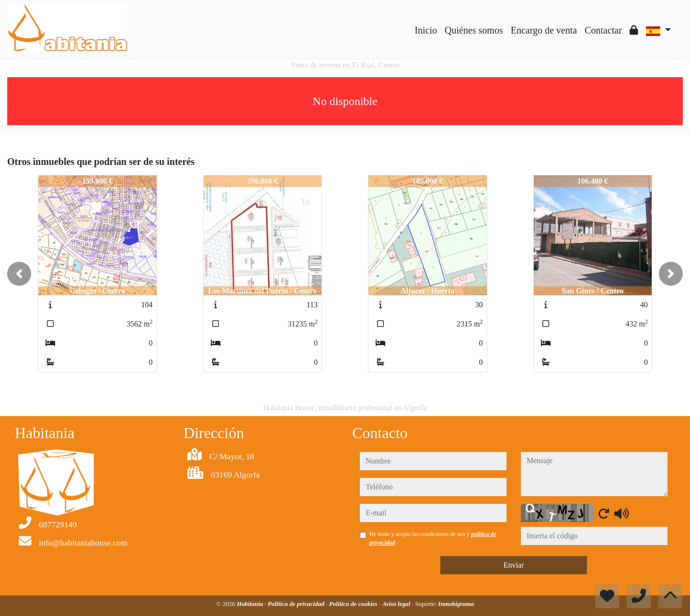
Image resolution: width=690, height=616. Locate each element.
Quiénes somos (474, 30)
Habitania (251, 604)
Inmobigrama (456, 604)
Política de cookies (354, 604)
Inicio (426, 30)
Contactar (603, 30)
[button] (19, 274)
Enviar (514, 565)
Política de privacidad (297, 604)
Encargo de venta (544, 30)
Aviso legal (397, 604)
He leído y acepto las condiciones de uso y (433, 538)
